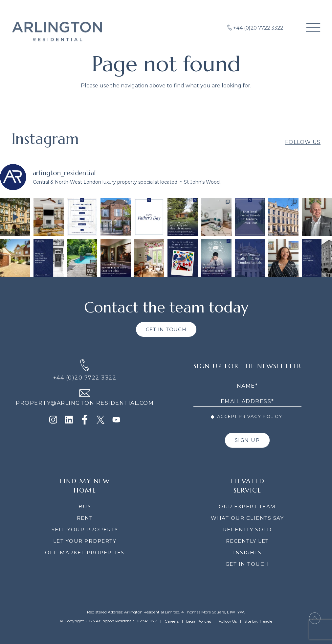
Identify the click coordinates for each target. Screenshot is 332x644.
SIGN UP (247, 440)
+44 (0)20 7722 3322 (85, 378)
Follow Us (303, 149)
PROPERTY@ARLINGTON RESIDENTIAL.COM (85, 403)
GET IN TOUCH (166, 329)
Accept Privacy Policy (246, 416)
